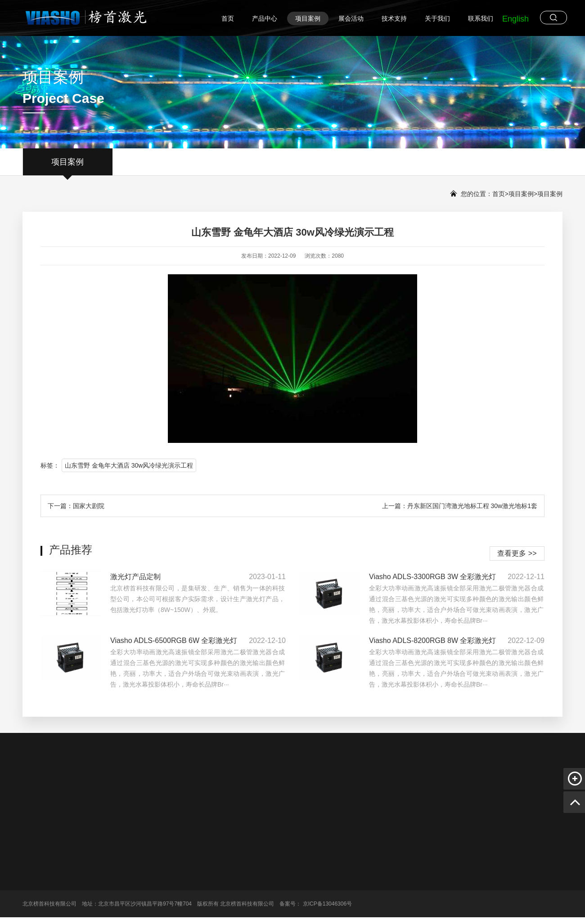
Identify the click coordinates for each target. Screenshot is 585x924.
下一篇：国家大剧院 (76, 506)
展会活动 (351, 18)
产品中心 (265, 18)
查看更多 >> (517, 553)
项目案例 (308, 18)
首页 (228, 18)
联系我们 (481, 18)
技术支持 (394, 18)
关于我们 (437, 18)
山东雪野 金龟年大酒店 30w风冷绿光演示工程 (129, 465)
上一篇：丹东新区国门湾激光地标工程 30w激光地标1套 (460, 506)
